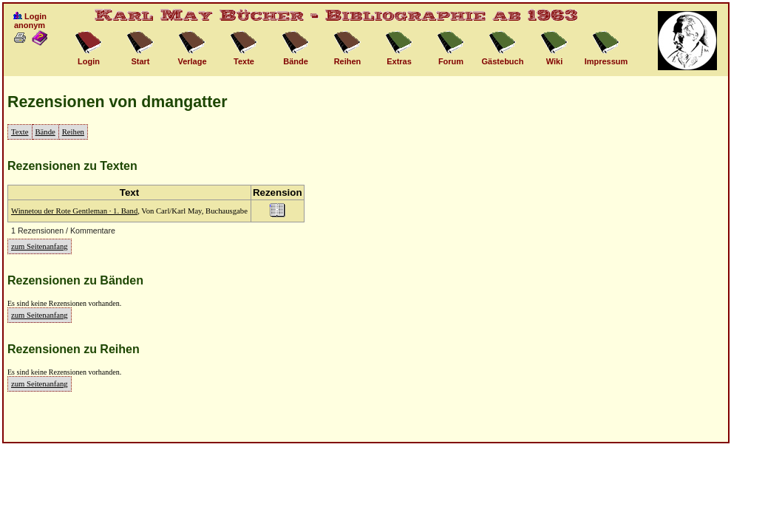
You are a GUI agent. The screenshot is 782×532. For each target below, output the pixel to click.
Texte (20, 132)
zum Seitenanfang (40, 246)
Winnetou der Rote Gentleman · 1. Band (74, 211)
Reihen (73, 132)
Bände (45, 132)
